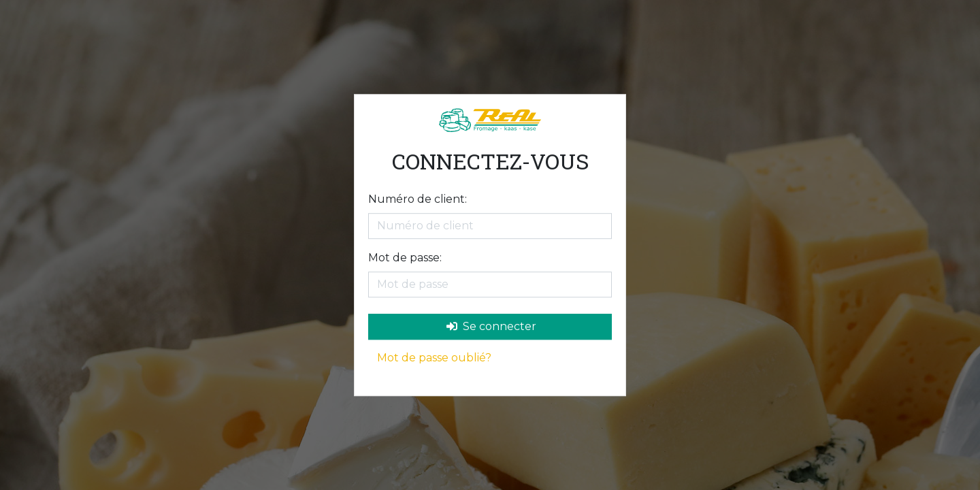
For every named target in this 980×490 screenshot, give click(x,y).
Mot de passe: (405, 258)
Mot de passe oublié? (434, 358)
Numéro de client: (418, 199)
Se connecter (491, 326)
